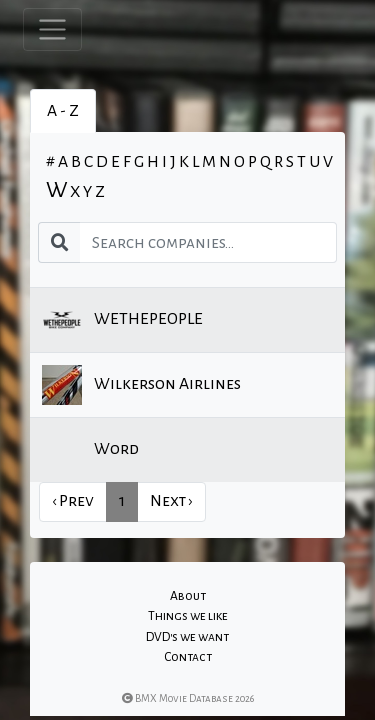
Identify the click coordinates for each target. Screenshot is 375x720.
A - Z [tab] (63, 111)
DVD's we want (187, 637)
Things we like (188, 616)
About (188, 596)
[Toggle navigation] (52, 29)
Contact (188, 657)
